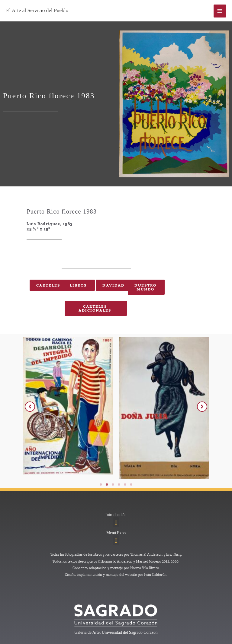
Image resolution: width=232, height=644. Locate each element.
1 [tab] (101, 484)
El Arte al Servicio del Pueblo (37, 10)
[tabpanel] (79, 407)
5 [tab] (125, 484)
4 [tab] (119, 484)
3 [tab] (113, 484)
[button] (30, 407)
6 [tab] (131, 484)
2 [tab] (107, 484)
